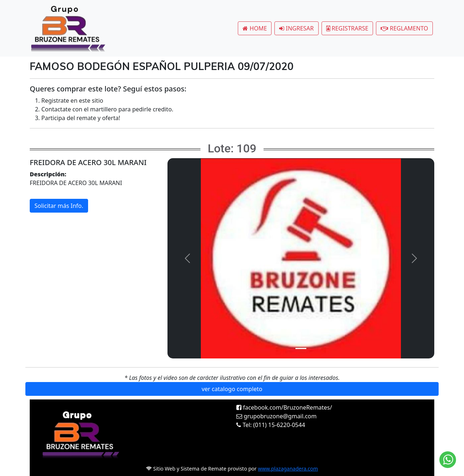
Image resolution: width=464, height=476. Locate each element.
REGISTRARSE (347, 28)
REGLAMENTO (404, 28)
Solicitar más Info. (59, 206)
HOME (255, 28)
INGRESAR (296, 28)
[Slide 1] (301, 348)
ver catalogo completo (232, 389)
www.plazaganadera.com (288, 469)
